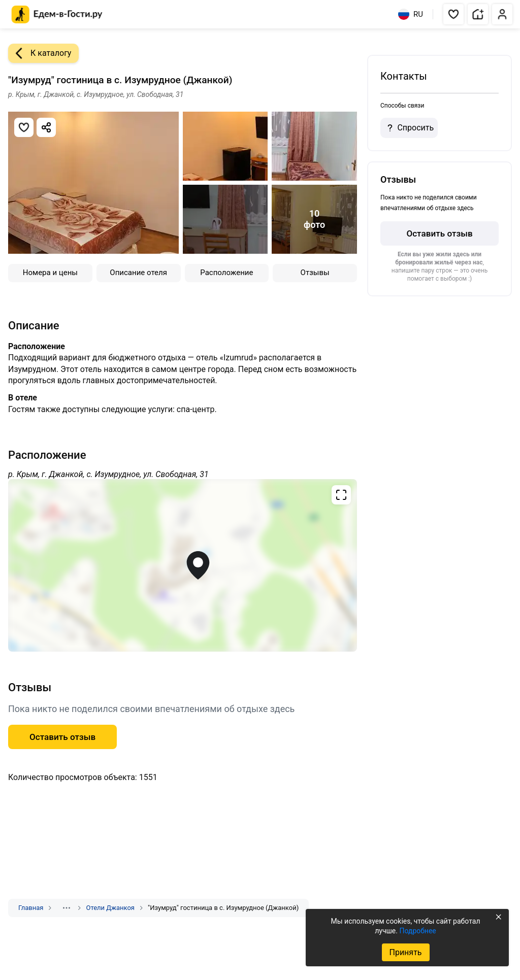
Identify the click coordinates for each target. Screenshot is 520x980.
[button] (453, 14)
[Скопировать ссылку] (46, 127)
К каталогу (40, 53)
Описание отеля (138, 273)
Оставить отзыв (439, 233)
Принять (405, 952)
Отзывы (315, 273)
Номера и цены (50, 273)
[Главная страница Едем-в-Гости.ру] (57, 14)
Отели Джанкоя (110, 908)
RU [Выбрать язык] (411, 14)
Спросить (409, 128)
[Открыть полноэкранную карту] (183, 565)
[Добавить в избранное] (24, 127)
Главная (31, 908)
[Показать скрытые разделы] (67, 908)
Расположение (226, 273)
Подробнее (417, 931)
